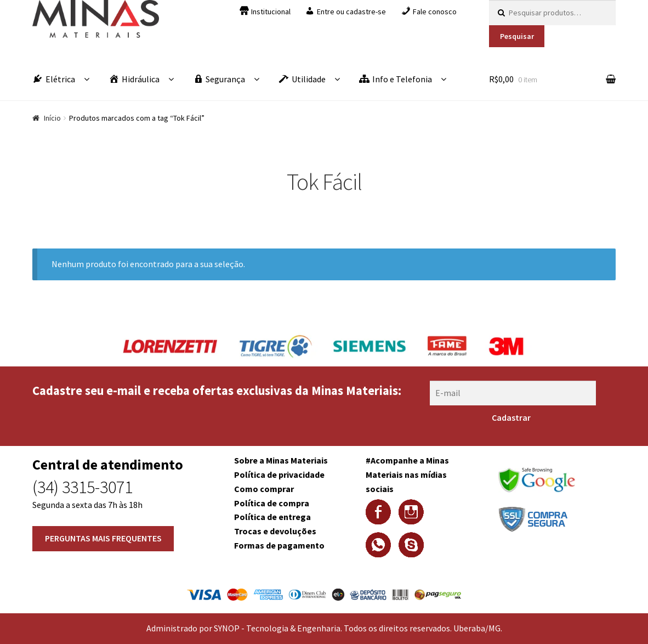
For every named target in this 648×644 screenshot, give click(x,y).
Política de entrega (272, 517)
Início (52, 118)
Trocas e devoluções (275, 531)
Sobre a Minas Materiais (281, 460)
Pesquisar (517, 36)
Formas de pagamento (279, 545)
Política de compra (272, 503)
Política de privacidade (279, 474)
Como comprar (264, 489)
